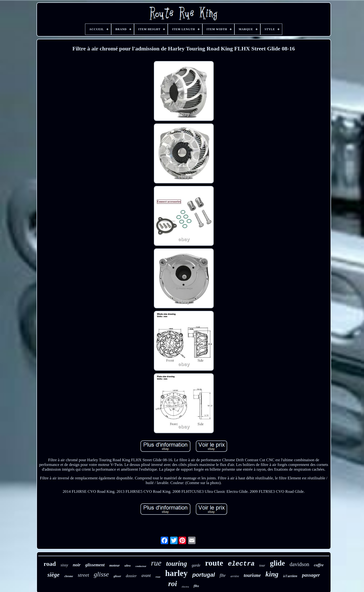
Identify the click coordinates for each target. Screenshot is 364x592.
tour (262, 565)
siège (53, 575)
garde (196, 565)
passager (311, 575)
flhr (223, 576)
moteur (115, 565)
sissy (64, 565)
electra (241, 564)
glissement (95, 565)
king (272, 574)
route (214, 563)
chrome (69, 576)
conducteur (141, 566)
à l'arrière (290, 576)
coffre (319, 565)
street (83, 575)
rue (156, 563)
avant (146, 576)
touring (177, 563)
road (50, 564)
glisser (117, 576)
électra (185, 587)
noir (77, 565)
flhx (196, 586)
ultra (127, 565)
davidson (299, 564)
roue (158, 577)
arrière (235, 576)
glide (278, 563)
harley (176, 573)
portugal (204, 575)
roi (173, 584)
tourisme (252, 575)
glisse (101, 574)
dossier (131, 576)
